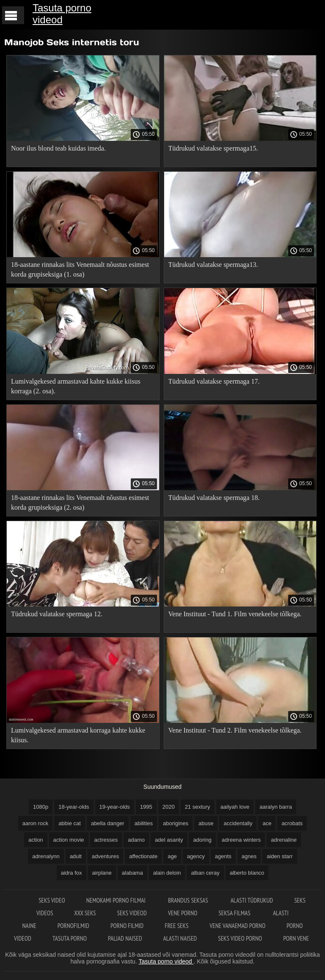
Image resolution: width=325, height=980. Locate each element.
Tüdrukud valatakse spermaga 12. (57, 614)
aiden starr (280, 856)
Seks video (52, 900)
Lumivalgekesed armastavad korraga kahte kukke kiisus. (78, 735)
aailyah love (235, 807)
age (172, 856)
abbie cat (70, 823)
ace (267, 823)
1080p (41, 807)
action (36, 840)
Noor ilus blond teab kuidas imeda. (58, 148)
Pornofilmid (73, 926)
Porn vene (296, 938)
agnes (249, 856)
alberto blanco (247, 873)
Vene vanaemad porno (237, 926)
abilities (144, 823)
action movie (69, 840)
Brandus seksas (189, 900)
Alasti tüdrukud (252, 900)
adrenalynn (46, 856)
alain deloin (167, 873)
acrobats (292, 823)
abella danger (108, 823)
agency (196, 856)
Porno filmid (127, 926)
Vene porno (183, 913)
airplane (102, 873)
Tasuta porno (70, 938)
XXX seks (85, 913)
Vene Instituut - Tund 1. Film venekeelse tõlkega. (235, 614)
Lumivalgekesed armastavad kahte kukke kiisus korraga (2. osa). (76, 386)
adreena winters (241, 840)
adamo (136, 840)
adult (76, 856)
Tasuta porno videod (62, 14)
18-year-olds (74, 807)
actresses (106, 840)
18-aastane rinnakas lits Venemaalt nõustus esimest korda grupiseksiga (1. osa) (80, 269)
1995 (146, 807)
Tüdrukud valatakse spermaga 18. (214, 498)
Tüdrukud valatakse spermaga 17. (214, 381)
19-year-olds (115, 807)
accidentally (238, 823)
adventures (105, 856)
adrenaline (284, 840)
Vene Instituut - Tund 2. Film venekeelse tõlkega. (235, 730)
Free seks (176, 926)
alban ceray (205, 873)
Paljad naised (125, 938)
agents (223, 856)
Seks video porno (240, 938)
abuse (206, 823)
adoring (202, 840)
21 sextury (198, 807)
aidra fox (72, 873)
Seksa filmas (235, 913)
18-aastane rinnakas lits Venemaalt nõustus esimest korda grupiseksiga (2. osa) (80, 502)
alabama (132, 873)
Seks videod (132, 913)
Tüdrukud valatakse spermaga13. (213, 265)
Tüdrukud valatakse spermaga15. (213, 148)
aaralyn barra (276, 807)
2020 (169, 807)
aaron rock (35, 823)
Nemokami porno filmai (117, 900)
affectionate (143, 856)
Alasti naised (180, 938)
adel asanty (169, 840)
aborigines (176, 823)
